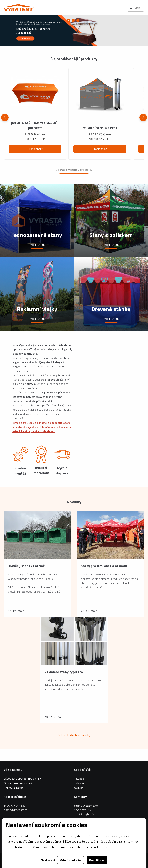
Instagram (80, 783)
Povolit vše (97, 860)
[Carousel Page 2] (73, 20)
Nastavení (48, 860)
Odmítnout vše (71, 860)
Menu (138, 8)
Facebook (80, 779)
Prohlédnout (35, 149)
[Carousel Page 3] (78, 20)
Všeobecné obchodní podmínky (22, 779)
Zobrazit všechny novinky (74, 735)
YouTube (79, 788)
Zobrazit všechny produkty (74, 170)
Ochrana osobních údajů (18, 783)
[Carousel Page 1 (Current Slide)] (69, 20)
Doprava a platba (14, 788)
